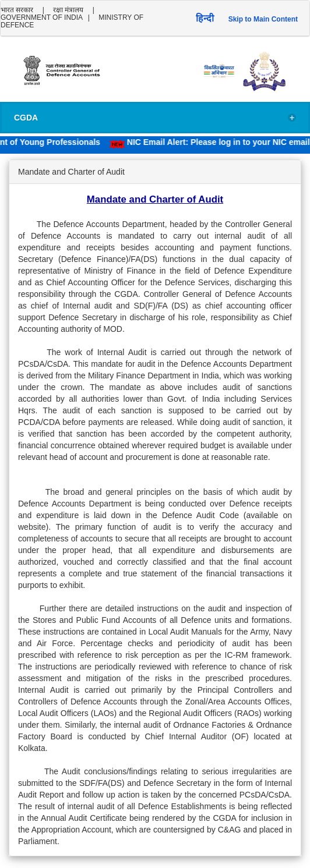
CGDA (155, 118)
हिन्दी (205, 18)
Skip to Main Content (263, 19)
